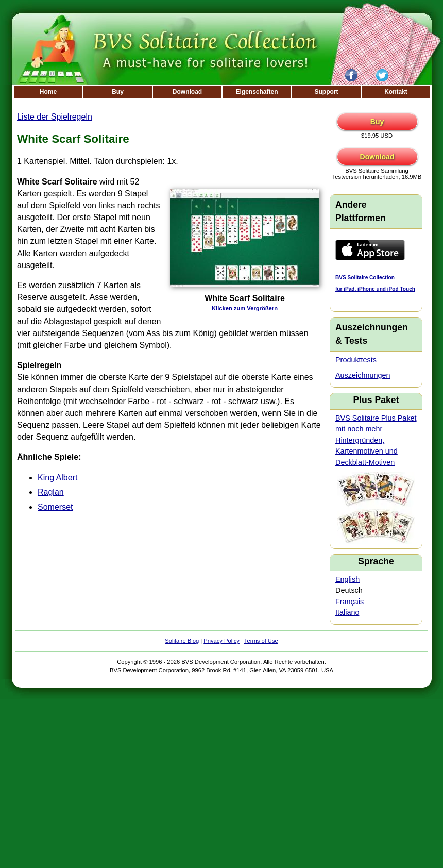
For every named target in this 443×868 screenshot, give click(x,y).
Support (327, 92)
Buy (118, 92)
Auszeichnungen (363, 375)
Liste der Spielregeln (55, 117)
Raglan (51, 492)
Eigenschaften (257, 92)
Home (48, 92)
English (347, 579)
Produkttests (356, 360)
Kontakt (396, 92)
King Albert (57, 478)
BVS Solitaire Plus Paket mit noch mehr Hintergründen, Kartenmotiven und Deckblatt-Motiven (376, 440)
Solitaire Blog (182, 641)
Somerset (55, 507)
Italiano (347, 612)
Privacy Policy (221, 641)
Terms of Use (261, 641)
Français (350, 602)
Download (187, 92)
